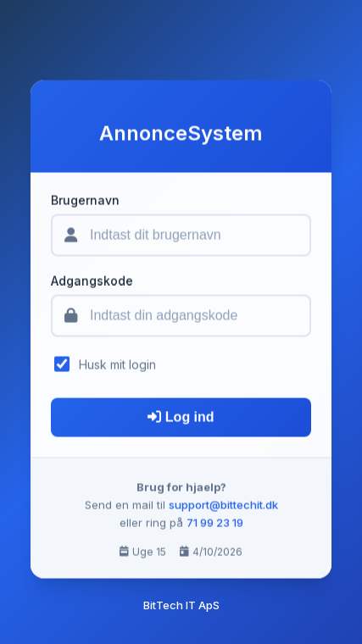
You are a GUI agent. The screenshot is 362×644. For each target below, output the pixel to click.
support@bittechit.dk (223, 507)
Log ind (181, 419)
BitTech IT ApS (181, 605)
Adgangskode (92, 283)
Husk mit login (117, 366)
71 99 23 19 (215, 524)
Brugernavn (85, 202)
